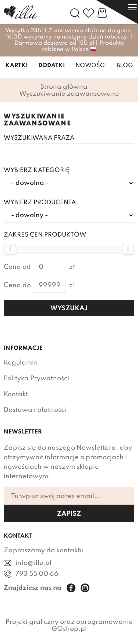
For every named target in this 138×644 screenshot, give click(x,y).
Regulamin (21, 363)
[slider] (10, 249)
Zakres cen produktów (45, 235)
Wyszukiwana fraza (39, 138)
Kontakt (16, 394)
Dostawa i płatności (35, 410)
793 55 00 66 (37, 574)
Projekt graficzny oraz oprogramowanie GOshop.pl (69, 625)
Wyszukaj (69, 308)
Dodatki (52, 66)
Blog (125, 66)
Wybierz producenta (40, 203)
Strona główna (64, 87)
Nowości (91, 66)
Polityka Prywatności (36, 378)
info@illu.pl (33, 563)
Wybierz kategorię (37, 170)
